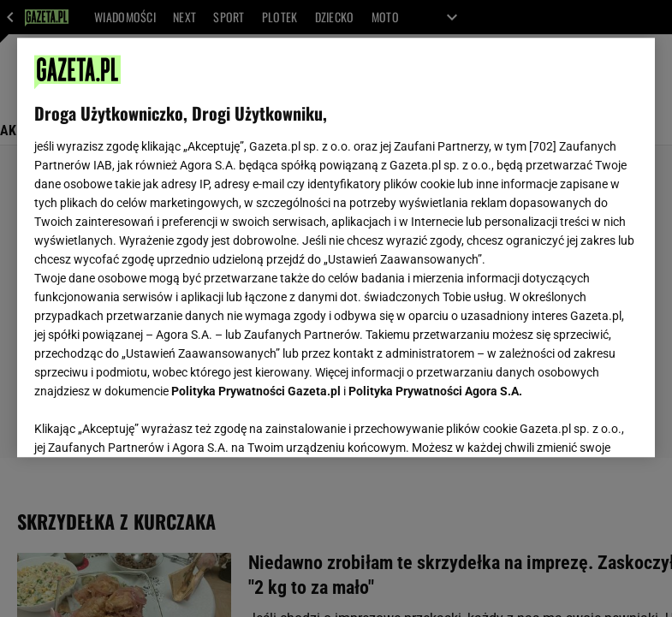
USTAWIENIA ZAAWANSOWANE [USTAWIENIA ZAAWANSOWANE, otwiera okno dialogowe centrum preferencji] (146, 423)
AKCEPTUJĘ (580, 424)
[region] (336, 247)
